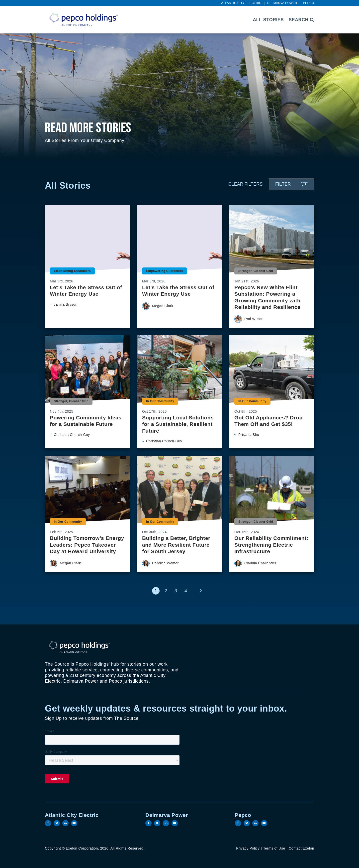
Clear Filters (246, 184)
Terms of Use (274, 848)
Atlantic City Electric (241, 3)
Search (301, 20)
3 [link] (176, 591)
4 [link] (186, 591)
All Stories (268, 20)
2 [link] (166, 591)
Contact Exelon (301, 848)
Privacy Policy (248, 848)
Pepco (309, 3)
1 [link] (156, 591)
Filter (283, 184)
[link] (201, 591)
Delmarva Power (282, 3)
